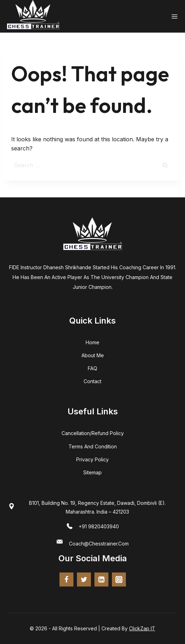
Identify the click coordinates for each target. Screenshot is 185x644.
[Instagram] (119, 579)
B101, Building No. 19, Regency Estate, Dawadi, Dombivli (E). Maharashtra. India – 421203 (97, 507)
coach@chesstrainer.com (99, 544)
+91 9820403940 (99, 526)
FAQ (92, 368)
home (92, 342)
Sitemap (92, 472)
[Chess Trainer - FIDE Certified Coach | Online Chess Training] (33, 16)
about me (93, 355)
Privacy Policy (92, 459)
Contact (92, 381)
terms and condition (93, 446)
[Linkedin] (101, 579)
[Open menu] (175, 16)
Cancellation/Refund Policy (93, 433)
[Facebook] (66, 579)
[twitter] (84, 579)
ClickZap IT (142, 628)
